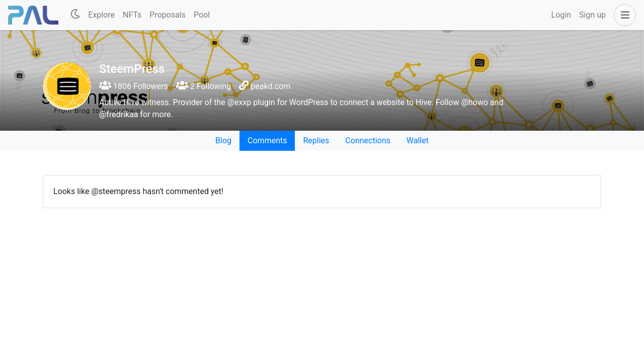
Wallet (418, 141)
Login (561, 15)
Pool (202, 15)
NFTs (132, 15)
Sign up (592, 15)
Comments (267, 141)
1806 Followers (134, 86)
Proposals (168, 15)
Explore (101, 15)
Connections (368, 141)
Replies (316, 141)
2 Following (204, 86)
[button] (623, 15)
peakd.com (270, 86)
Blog (223, 141)
